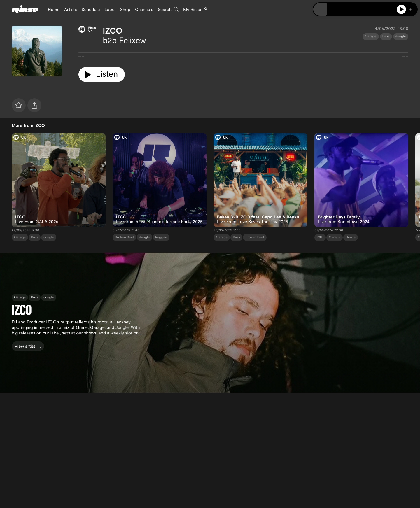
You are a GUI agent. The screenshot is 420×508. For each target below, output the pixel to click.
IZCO (113, 30)
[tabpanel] (243, 54)
